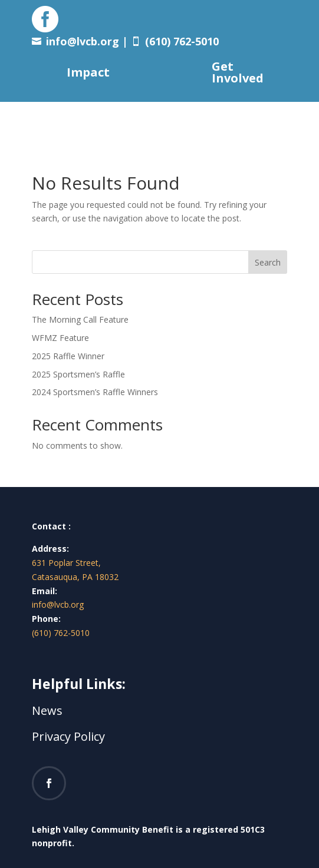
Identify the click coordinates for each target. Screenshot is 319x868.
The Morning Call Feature (80, 319)
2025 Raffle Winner (68, 356)
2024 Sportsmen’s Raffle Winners (95, 392)
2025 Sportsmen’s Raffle (78, 374)
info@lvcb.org (83, 41)
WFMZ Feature (60, 338)
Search (268, 262)
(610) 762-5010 (61, 633)
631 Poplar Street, (66, 563)
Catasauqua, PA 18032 (75, 577)
